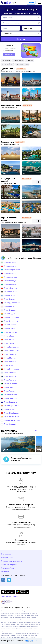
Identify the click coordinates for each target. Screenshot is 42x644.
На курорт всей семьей (8, 64)
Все (37, 431)
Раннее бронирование (18, 60)
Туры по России (6, 60)
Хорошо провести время (22, 64)
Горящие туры (30, 60)
